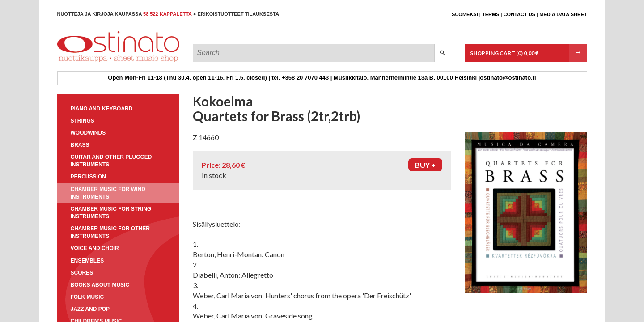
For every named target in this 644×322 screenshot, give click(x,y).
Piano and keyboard (102, 109)
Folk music (87, 297)
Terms (491, 14)
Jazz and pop (90, 309)
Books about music (100, 285)
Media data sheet (563, 14)
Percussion (88, 177)
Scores (82, 273)
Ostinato (98, 62)
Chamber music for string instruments (111, 213)
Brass (80, 145)
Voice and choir (95, 248)
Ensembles (87, 261)
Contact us (519, 14)
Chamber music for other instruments (110, 232)
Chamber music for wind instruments (108, 193)
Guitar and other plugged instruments (111, 161)
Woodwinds (88, 133)
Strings (83, 121)
